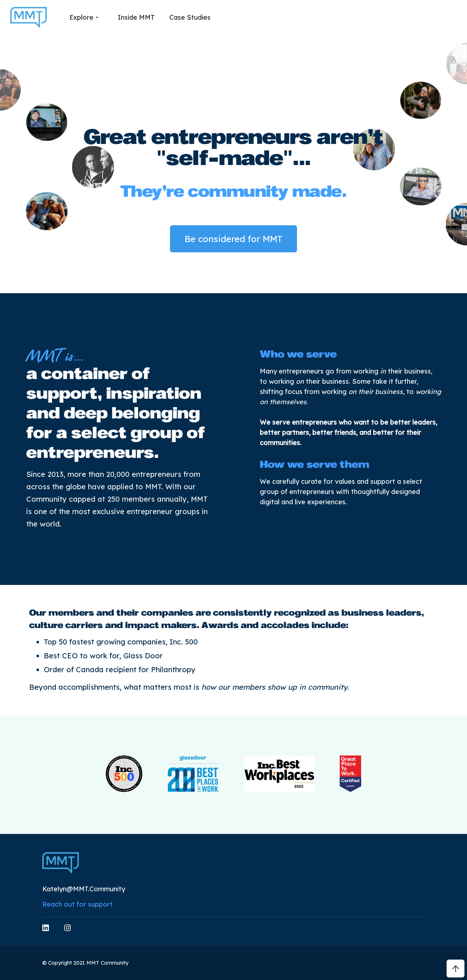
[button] (84, 18)
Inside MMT (136, 17)
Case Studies (190, 17)
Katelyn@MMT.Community (84, 889)
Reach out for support (78, 904)
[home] (28, 18)
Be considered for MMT (233, 239)
